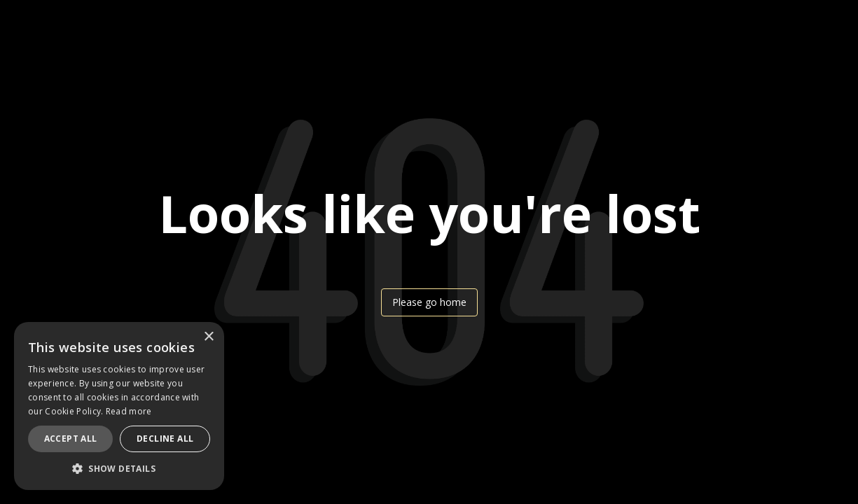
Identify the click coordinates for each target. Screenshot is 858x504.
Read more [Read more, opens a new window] (129, 411)
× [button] (208, 337)
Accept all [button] (71, 439)
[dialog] (119, 406)
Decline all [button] (165, 439)
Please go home (429, 302)
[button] (119, 469)
